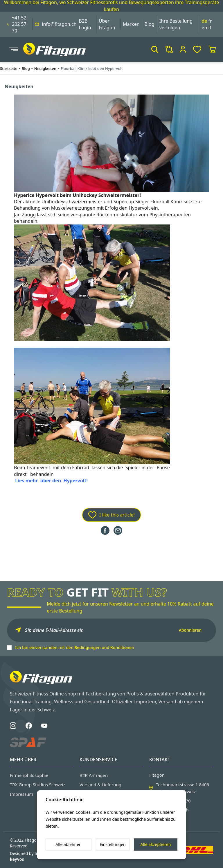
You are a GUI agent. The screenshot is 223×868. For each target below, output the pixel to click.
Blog (150, 24)
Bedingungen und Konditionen (104, 647)
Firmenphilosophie (29, 775)
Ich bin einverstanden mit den (75, 647)
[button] (155, 49)
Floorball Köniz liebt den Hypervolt (92, 68)
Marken (131, 24)
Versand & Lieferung (100, 784)
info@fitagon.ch (59, 24)
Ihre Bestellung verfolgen (176, 24)
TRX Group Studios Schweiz (38, 784)
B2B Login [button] (85, 24)
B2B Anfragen (94, 775)
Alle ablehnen (69, 844)
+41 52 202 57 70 (19, 24)
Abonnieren (190, 630)
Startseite (9, 68)
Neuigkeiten (45, 68)
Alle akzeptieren (156, 844)
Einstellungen (113, 844)
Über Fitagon (107, 24)
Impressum (21, 794)
